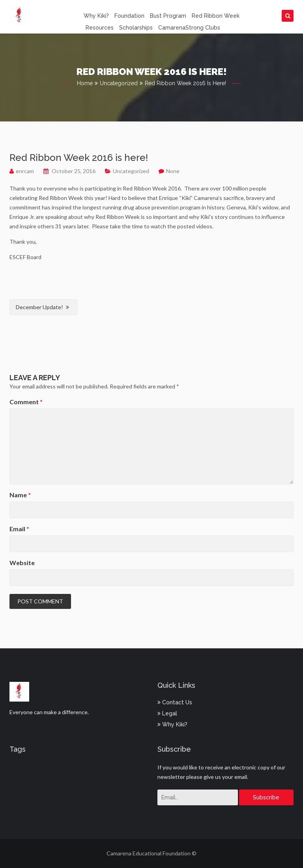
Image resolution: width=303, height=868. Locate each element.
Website (22, 563)
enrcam (25, 171)
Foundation (129, 16)
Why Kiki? (96, 16)
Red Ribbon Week (216, 16)
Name (20, 495)
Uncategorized (119, 83)
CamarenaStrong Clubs (189, 28)
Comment (26, 402)
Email (19, 529)
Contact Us (175, 702)
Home (85, 83)
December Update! (39, 307)
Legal (167, 713)
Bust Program (168, 16)
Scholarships (136, 28)
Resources (100, 28)
